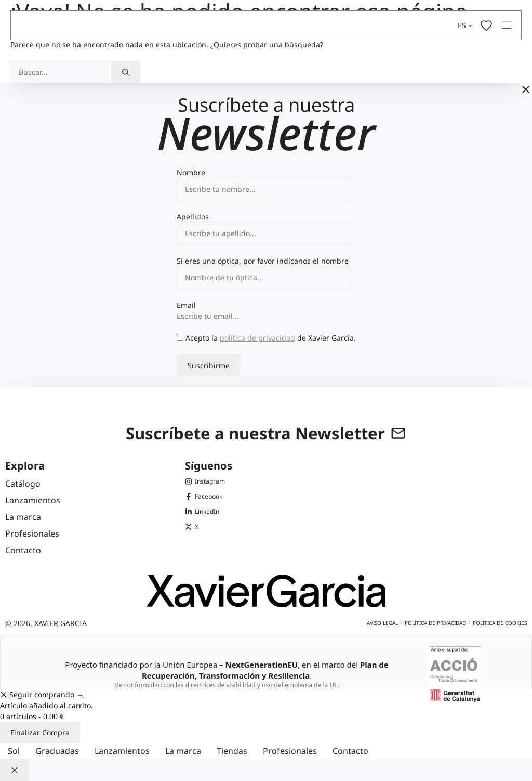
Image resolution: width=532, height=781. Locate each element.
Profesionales (290, 751)
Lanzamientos (122, 751)
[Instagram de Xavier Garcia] (205, 481)
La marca (183, 751)
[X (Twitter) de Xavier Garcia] (205, 526)
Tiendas (232, 751)
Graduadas (57, 751)
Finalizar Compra (40, 732)
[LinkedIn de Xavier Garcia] (205, 511)
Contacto (350, 751)
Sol (14, 751)
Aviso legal (382, 623)
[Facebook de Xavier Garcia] (205, 496)
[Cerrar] (526, 89)
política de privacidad (257, 338)
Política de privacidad (435, 623)
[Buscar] (126, 72)
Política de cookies (500, 623)
